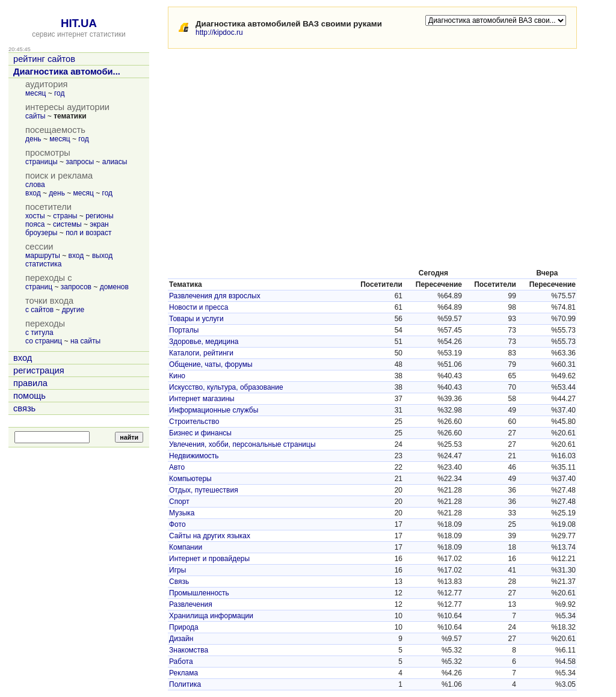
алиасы (115, 162)
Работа (181, 662)
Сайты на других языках (210, 536)
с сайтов (39, 310)
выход (102, 256)
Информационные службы (214, 410)
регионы (99, 216)
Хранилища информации (211, 616)
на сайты (85, 341)
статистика (43, 264)
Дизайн (181, 639)
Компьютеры (190, 479)
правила (30, 383)
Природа (184, 627)
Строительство (194, 422)
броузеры (41, 233)
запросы (80, 162)
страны (65, 216)
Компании (186, 547)
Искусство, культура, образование (226, 387)
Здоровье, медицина (204, 342)
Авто (177, 467)
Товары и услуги (196, 319)
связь (24, 408)
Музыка (182, 513)
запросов (76, 287)
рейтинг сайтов (44, 59)
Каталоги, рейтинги (201, 353)
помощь (29, 396)
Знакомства (189, 650)
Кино (177, 376)
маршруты (43, 256)
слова (35, 185)
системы (67, 224)
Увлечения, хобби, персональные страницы (242, 444)
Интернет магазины (202, 399)
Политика (185, 684)
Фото (177, 524)
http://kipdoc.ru (219, 32)
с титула (39, 333)
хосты (35, 216)
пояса (35, 224)
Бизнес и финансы (200, 433)
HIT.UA (79, 23)
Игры (177, 570)
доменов (114, 287)
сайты (35, 116)
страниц (39, 287)
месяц (35, 93)
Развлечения (191, 604)
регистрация (39, 370)
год (60, 93)
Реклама (183, 673)
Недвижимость (194, 456)
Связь (179, 582)
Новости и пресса (199, 307)
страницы (42, 162)
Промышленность (199, 593)
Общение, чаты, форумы (211, 364)
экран (99, 224)
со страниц (44, 341)
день (33, 139)
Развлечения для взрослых (215, 296)
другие (73, 310)
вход (33, 193)
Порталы (184, 330)
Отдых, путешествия (204, 490)
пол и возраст (88, 233)
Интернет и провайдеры (209, 559)
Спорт (179, 502)
